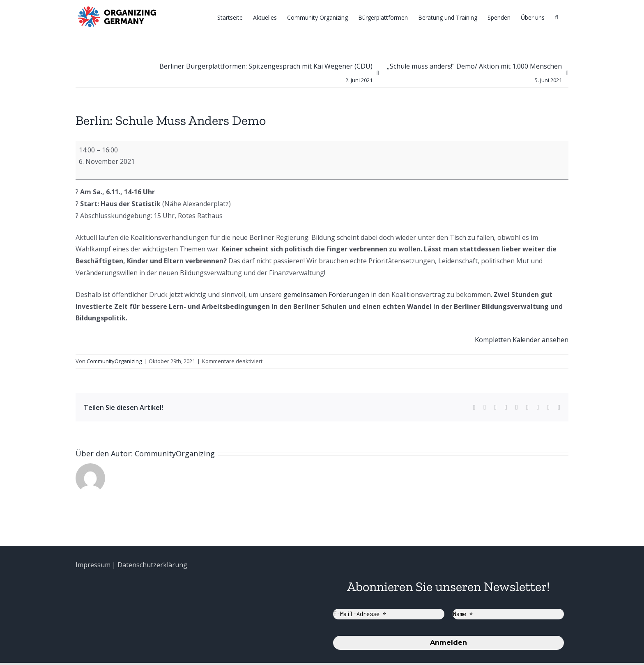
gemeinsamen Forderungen (326, 295)
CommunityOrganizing (114, 361)
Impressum (93, 565)
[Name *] (508, 614)
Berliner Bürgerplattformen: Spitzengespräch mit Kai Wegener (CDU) (266, 74)
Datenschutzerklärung (152, 565)
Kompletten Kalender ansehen (522, 340)
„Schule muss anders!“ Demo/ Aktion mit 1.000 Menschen (474, 74)
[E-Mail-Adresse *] (389, 614)
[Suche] (557, 17)
